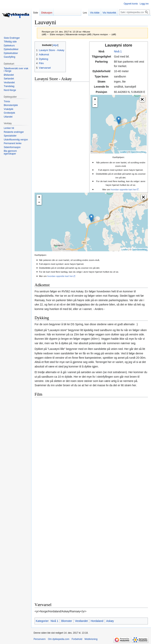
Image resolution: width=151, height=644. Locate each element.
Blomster (67, 621)
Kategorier (42, 621)
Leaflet (123, 152)
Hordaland (97, 621)
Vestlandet (81, 621)
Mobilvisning (91, 639)
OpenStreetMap (138, 152)
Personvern (40, 639)
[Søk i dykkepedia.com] (134, 12)
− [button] (95, 105)
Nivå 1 (118, 51)
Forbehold (77, 639)
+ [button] (95, 99)
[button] (142, 99)
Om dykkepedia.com (59, 639)
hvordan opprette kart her (124, 189)
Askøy (110, 621)
